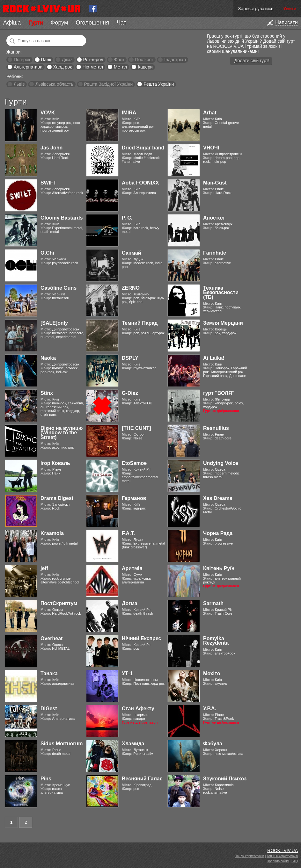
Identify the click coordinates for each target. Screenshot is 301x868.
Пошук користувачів (249, 856)
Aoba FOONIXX (140, 183)
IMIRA (129, 113)
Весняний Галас (142, 779)
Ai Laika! (214, 358)
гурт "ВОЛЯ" (219, 393)
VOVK (48, 113)
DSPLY (130, 358)
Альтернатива (28, 67)
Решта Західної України (108, 84)
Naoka (48, 358)
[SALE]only (54, 323)
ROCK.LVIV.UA (283, 850)
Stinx (47, 393)
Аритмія (132, 568)
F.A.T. (128, 533)
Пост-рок (144, 60)
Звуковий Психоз (225, 779)
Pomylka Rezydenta (216, 641)
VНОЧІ (211, 148)
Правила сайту (278, 861)
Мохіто (212, 673)
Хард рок (62, 67)
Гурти (36, 23)
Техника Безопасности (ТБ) (221, 293)
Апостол (214, 218)
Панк (46, 60)
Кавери (145, 67)
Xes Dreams (218, 498)
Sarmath (213, 603)
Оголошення (92, 23)
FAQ (295, 861)
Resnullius (216, 428)
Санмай (132, 253)
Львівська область (54, 84)
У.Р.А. (210, 709)
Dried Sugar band (143, 148)
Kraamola (52, 533)
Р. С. (127, 218)
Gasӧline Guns (59, 288)
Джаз (67, 60)
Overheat (51, 638)
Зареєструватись (256, 9)
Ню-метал (93, 67)
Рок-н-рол (93, 60)
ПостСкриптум (59, 603)
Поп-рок (22, 60)
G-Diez (130, 393)
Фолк (119, 60)
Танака (49, 673)
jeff (44, 568)
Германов (134, 498)
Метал (120, 67)
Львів (19, 84)
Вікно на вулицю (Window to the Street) (62, 433)
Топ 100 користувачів (282, 856)
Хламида (133, 744)
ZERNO (131, 288)
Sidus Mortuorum (62, 744)
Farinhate (215, 253)
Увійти (290, 9)
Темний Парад (140, 323)
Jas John (51, 148)
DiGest (49, 709)
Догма (130, 603)
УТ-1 (127, 673)
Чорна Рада (218, 533)
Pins (46, 779)
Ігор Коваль (55, 463)
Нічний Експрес (141, 638)
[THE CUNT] (136, 428)
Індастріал (175, 60)
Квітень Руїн (219, 568)
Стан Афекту (138, 709)
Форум (59, 23)
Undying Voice (221, 463)
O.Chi (47, 253)
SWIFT (48, 183)
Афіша (12, 23)
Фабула (213, 744)
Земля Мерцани (223, 323)
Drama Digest (57, 498)
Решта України (159, 84)
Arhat (210, 113)
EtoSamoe (134, 463)
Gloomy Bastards (62, 218)
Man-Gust (215, 183)
